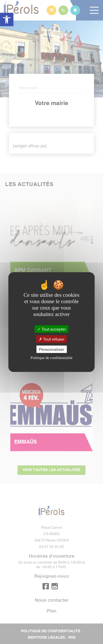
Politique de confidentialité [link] (51, 358)
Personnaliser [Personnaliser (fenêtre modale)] (51, 349)
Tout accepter (52, 329)
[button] (7, 19)
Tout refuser (52, 339)
